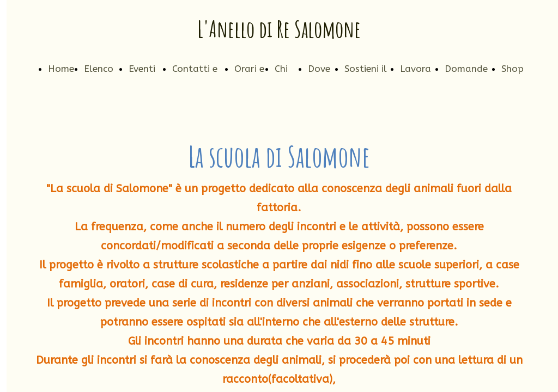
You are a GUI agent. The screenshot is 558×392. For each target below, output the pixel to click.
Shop (512, 69)
